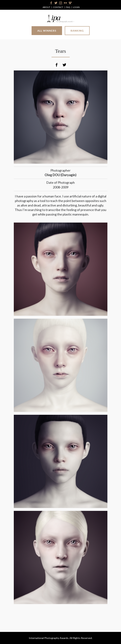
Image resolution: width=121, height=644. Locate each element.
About (46, 7)
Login (76, 7)
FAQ (68, 7)
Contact (58, 7)
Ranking (77, 31)
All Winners (47, 31)
